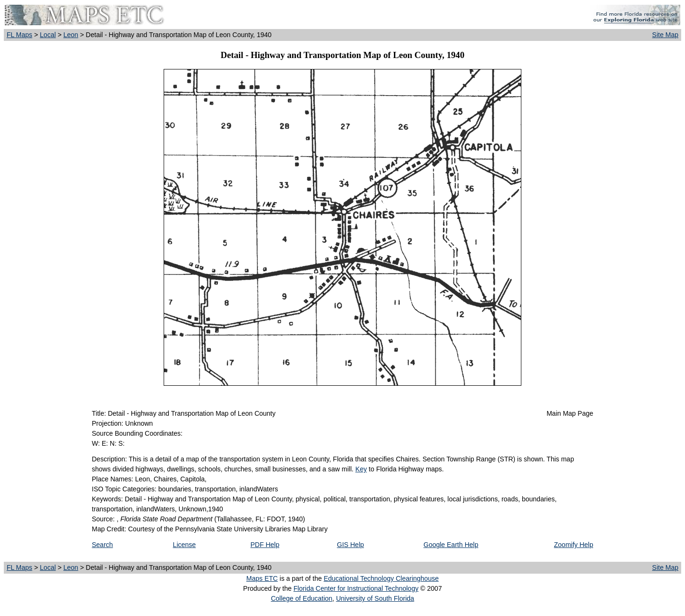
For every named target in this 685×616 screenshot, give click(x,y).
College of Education (301, 598)
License (184, 545)
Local (48, 35)
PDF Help (265, 545)
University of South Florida (375, 598)
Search (102, 545)
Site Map (665, 35)
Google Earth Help (451, 545)
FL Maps (20, 35)
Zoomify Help (574, 545)
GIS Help (350, 545)
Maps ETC (262, 578)
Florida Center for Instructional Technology (356, 588)
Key (361, 469)
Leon (71, 35)
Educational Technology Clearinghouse (381, 578)
